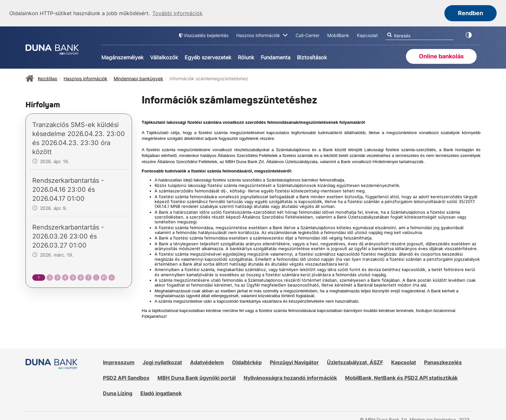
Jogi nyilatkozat (162, 362)
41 (104, 277)
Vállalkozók (164, 57)
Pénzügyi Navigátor (294, 362)
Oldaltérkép (247, 362)
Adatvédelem (207, 362)
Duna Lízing (118, 393)
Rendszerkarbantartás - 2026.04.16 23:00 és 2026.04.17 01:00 (68, 189)
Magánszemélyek (122, 57)
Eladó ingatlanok (161, 393)
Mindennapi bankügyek (138, 78)
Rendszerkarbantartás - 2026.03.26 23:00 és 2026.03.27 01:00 (68, 236)
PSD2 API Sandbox (126, 377)
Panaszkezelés (443, 362)
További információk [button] (177, 13)
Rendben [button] (471, 13)
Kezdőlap (48, 78)
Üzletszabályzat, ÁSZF (355, 362)
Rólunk (246, 57)
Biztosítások (312, 57)
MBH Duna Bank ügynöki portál (197, 377)
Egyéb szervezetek (208, 57)
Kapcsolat (404, 362)
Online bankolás (441, 56)
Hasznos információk (86, 78)
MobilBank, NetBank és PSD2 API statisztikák (401, 377)
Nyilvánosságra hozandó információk (290, 377)
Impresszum (119, 362)
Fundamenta (276, 57)
